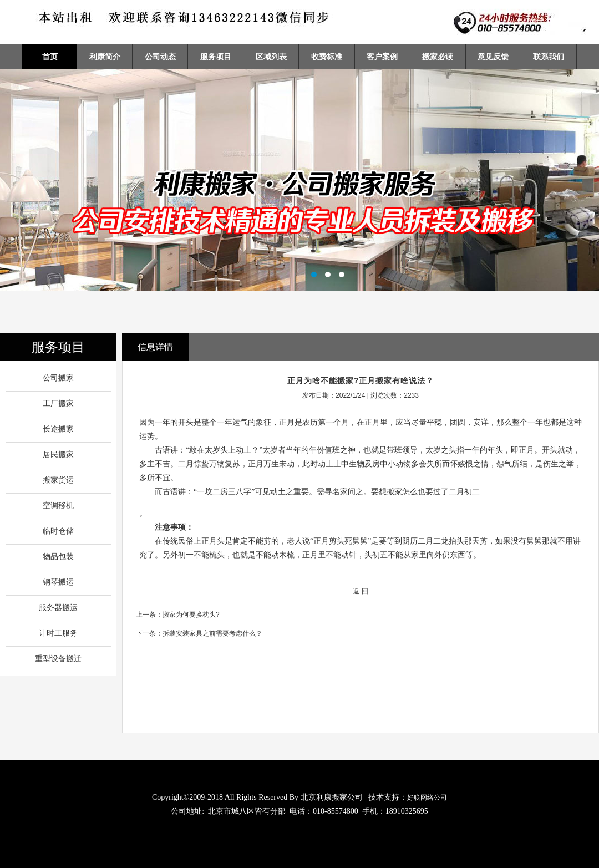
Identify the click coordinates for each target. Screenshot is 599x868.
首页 (50, 57)
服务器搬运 (58, 608)
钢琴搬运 (58, 582)
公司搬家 (58, 378)
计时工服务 (58, 633)
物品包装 (58, 557)
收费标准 (327, 57)
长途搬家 (58, 429)
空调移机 (58, 506)
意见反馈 (493, 57)
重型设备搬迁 (58, 659)
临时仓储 (58, 531)
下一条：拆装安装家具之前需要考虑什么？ (199, 633)
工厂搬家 (58, 403)
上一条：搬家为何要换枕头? (178, 615)
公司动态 (160, 57)
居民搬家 (58, 455)
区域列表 (271, 57)
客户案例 (382, 57)
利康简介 (105, 57)
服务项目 (216, 57)
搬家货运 (58, 480)
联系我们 (549, 57)
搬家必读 (438, 57)
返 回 (360, 591)
